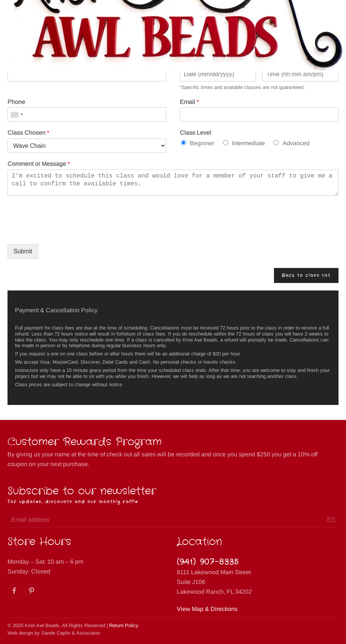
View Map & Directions (207, 609)
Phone (16, 102)
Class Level (196, 133)
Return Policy (124, 625)
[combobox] (17, 114)
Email (189, 102)
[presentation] (65, 232)
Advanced (296, 143)
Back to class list (306, 275)
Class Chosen (28, 133)
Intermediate (248, 143)
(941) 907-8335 (208, 562)
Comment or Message (39, 164)
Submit (23, 251)
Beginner (202, 143)
